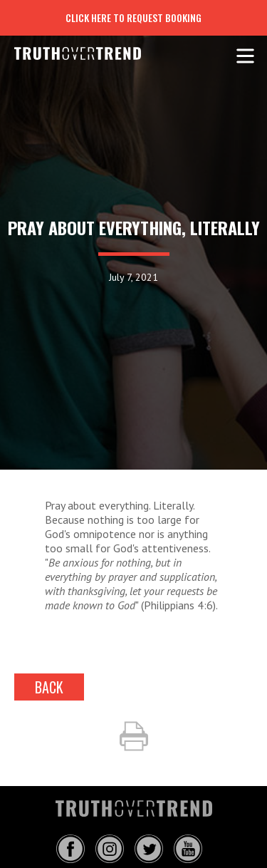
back (49, 687)
